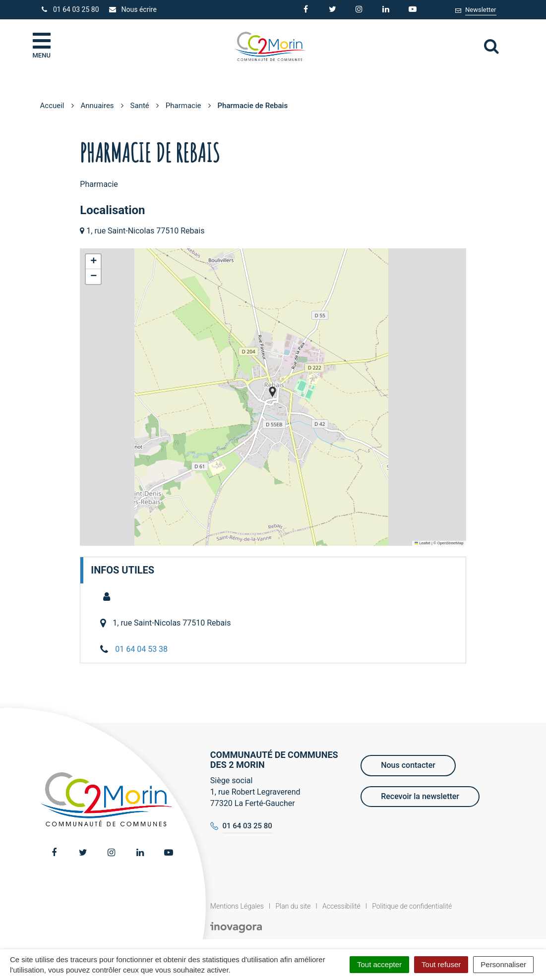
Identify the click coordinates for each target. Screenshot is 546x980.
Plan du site (293, 906)
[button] (273, 392)
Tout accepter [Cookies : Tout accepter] (379, 964)
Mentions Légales (237, 906)
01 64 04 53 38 (141, 649)
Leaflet (423, 543)
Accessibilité (341, 906)
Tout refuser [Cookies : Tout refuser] (441, 964)
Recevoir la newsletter (420, 796)
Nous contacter (408, 765)
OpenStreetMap (451, 543)
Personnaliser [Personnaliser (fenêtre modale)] (503, 964)
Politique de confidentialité (412, 906)
